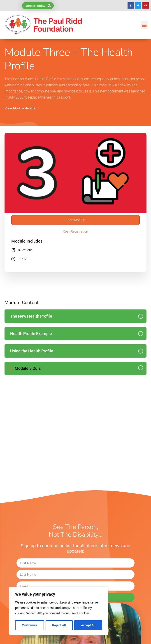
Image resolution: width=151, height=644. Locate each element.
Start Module (76, 220)
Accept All (88, 625)
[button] (144, 25)
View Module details (23, 108)
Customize (30, 625)
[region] (59, 611)
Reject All (59, 625)
